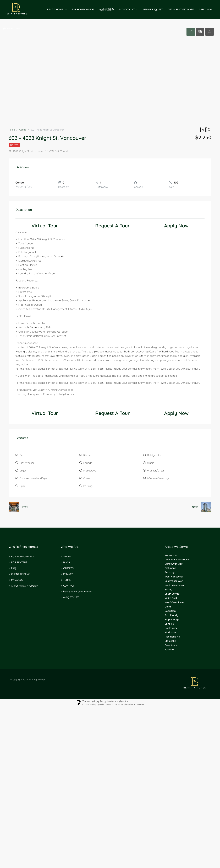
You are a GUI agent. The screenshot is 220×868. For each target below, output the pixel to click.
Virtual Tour (45, 226)
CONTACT (69, 586)
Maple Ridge (172, 619)
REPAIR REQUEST (153, 9)
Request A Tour (112, 226)
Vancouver (171, 555)
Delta (168, 607)
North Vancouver (174, 585)
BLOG (67, 562)
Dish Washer (27, 463)
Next (195, 507)
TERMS (67, 580)
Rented (14, 145)
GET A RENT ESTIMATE (181, 9)
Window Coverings (158, 478)
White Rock (171, 598)
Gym (22, 486)
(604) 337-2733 (71, 597)
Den (22, 455)
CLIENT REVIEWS (21, 574)
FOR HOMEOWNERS (83, 9)
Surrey (168, 589)
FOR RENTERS (19, 562)
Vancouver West (174, 564)
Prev (25, 507)
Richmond (170, 568)
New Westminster (175, 602)
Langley (169, 624)
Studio (151, 463)
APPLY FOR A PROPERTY (25, 586)
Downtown (171, 645)
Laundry (88, 463)
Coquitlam (171, 611)
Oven (87, 478)
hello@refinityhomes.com (78, 592)
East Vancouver (174, 581)
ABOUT (67, 557)
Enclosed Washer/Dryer (34, 478)
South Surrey (172, 594)
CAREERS (68, 568)
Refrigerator (154, 455)
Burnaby (170, 572)
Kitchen (88, 455)
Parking (88, 486)
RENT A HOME (55, 9)
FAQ (14, 568)
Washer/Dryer (156, 471)
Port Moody (171, 615)
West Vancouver (174, 577)
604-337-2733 (12, 28)
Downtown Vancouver (177, 559)
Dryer (23, 471)
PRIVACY (68, 574)
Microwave (90, 471)
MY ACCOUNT (127, 9)
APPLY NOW (206, 9)
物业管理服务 (107, 9)
